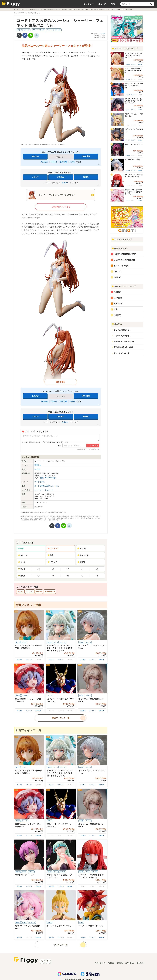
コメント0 (102, 33)
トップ (16, 9)
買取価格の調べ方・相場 (123, 347)
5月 (39, 569)
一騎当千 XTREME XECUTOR (125, 254)
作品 (51, 555)
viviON (72, 162)
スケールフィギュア (54, 30)
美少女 (18, 642)
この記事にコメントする (61, 207)
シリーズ (23, 555)
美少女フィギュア (24, 30)
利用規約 (140, 963)
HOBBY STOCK (50, 592)
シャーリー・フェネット (68, 9)
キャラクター (84, 555)
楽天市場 (63, 162)
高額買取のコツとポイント (124, 342)
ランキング (53, 548)
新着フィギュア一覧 (28, 730)
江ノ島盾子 (118, 298)
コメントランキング (122, 239)
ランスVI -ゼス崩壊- (121, 266)
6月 (53, 569)
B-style (37, 469)
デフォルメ (32, 923)
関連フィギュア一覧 (61, 718)
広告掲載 (111, 963)
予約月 (21, 569)
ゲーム (56, 642)
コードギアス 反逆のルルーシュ (49, 9)
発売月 (21, 576)
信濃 (115, 309)
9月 (97, 569)
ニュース (102, 4)
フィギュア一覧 (61, 945)
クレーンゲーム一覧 (122, 353)
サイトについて (100, 963)
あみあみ (35, 156)
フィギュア (88, 4)
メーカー (23, 562)
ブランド (52, 562)
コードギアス (33, 9)
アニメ (50, 696)
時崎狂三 (117, 315)
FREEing (38, 465)
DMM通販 (86, 156)
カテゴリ (82, 548)
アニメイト (30, 592)
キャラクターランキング (124, 286)
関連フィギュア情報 (28, 605)
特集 (113, 4)
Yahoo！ (54, 162)
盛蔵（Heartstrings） (49, 478)
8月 (83, 569)
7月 (68, 569)
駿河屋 (86, 177)
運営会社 (120, 963)
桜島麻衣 (117, 292)
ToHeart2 (118, 271)
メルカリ (35, 177)
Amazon (44, 162)
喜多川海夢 (118, 304)
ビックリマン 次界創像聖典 (124, 260)
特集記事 (117, 324)
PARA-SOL (118, 277)
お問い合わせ (130, 963)
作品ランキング (120, 248)
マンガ (24, 642)
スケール (63, 642)
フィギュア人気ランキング (125, 49)
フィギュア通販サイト (122, 330)
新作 (21, 548)
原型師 (81, 562)
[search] (151, 4)
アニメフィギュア (38, 30)
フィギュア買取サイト (122, 336)
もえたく (65, 183)
